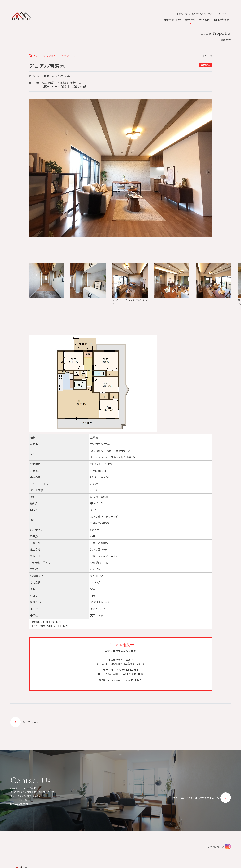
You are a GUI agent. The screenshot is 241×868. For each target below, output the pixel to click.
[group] (46, 282)
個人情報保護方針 (215, 847)
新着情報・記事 (172, 20)
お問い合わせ (221, 20)
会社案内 (205, 20)
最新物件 (190, 20)
